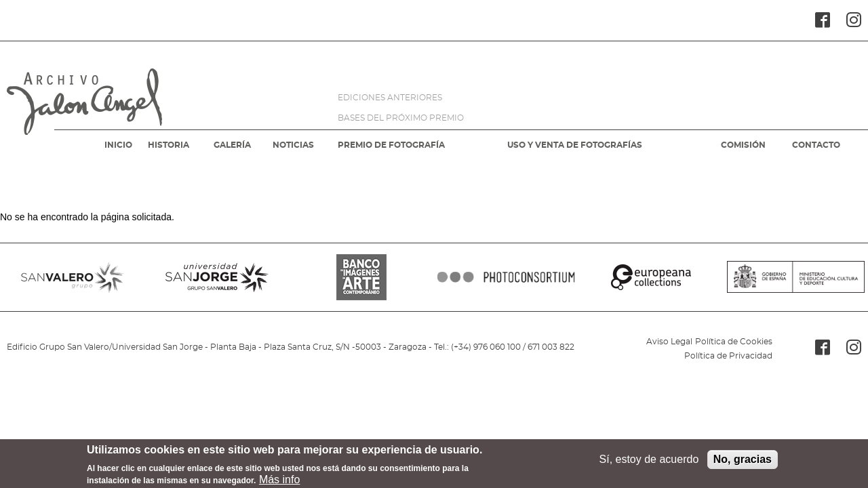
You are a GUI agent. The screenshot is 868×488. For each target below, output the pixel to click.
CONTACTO (816, 145)
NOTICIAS (293, 145)
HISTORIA (169, 145)
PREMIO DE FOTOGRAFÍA (391, 145)
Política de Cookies (734, 342)
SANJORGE (217, 277)
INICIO (118, 145)
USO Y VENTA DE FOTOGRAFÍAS (575, 145)
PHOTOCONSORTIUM (506, 277)
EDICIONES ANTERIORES (390, 98)
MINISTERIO (796, 277)
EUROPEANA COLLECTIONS (651, 277)
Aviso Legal (669, 342)
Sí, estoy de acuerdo (649, 463)
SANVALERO (72, 277)
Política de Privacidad (728, 356)
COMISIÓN (743, 145)
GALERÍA (232, 145)
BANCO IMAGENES (362, 277)
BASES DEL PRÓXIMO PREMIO (401, 118)
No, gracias (743, 463)
